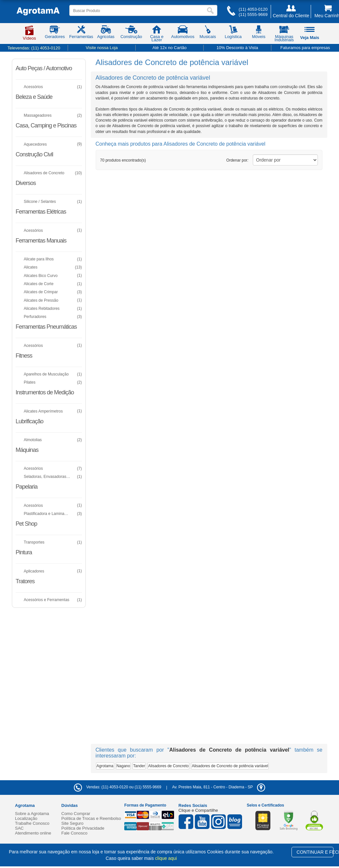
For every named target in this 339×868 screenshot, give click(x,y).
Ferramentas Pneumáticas (46, 327)
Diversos (26, 183)
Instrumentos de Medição (45, 392)
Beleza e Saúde (34, 97)
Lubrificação (29, 421)
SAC (19, 828)
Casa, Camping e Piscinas (46, 125)
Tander (139, 766)
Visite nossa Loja (102, 48)
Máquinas (27, 450)
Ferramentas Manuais (41, 241)
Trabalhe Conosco (32, 823)
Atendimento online (33, 833)
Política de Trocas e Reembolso (91, 818)
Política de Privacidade (83, 828)
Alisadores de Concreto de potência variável (230, 766)
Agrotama (105, 766)
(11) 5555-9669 (253, 14)
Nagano (123, 766)
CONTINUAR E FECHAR (315, 852)
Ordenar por (237, 160)
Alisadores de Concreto (168, 766)
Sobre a (32, 814)
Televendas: (34, 48)
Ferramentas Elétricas (41, 212)
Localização (26, 818)
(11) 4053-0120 (253, 9)
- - (219, 787)
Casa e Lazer (157, 35)
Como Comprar (76, 814)
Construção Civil (34, 154)
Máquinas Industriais (284, 35)
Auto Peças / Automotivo (44, 68)
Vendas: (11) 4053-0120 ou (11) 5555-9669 (118, 787)
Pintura (24, 552)
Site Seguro (73, 823)
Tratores (25, 581)
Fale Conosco (75, 833)
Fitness (24, 356)
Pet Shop (26, 524)
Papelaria (27, 487)
